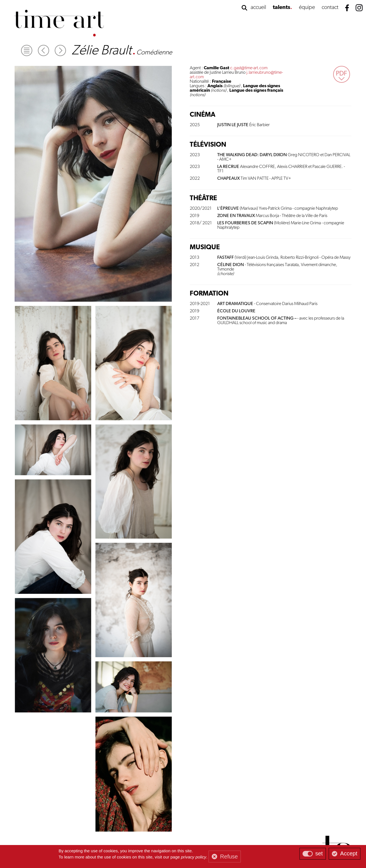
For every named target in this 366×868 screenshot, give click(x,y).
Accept (349, 853)
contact (330, 8)
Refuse (229, 857)
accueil (258, 8)
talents (282, 8)
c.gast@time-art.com (249, 68)
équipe (307, 8)
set (319, 853)
